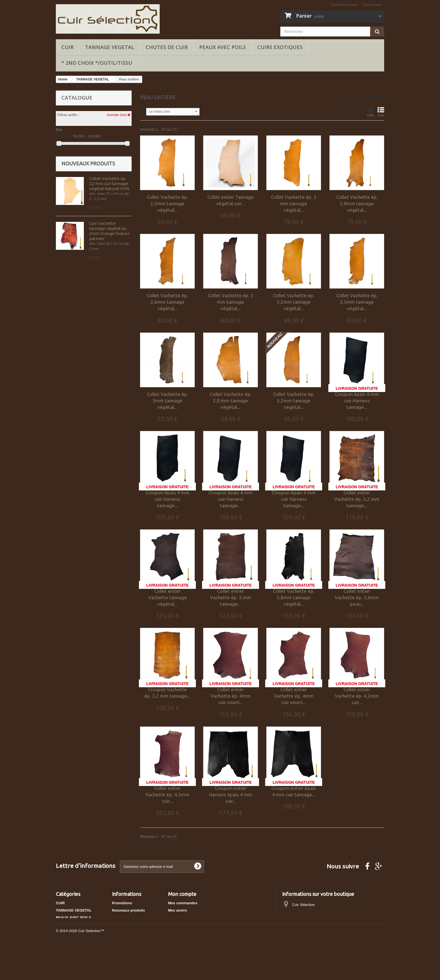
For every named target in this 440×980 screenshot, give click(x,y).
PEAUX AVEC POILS (223, 47)
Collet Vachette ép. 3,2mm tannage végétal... (294, 302)
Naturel (70, 168)
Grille (370, 112)
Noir (67, 160)
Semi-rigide (113, 207)
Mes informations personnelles (195, 925)
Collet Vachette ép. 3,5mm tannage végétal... (357, 302)
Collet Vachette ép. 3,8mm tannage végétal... (294, 597)
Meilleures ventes (127, 918)
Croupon (110, 188)
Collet (71, 188)
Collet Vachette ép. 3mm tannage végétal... (168, 401)
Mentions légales (127, 932)
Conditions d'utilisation (132, 939)
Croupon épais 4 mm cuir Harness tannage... (357, 401)
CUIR (67, 47)
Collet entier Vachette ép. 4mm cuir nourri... (231, 696)
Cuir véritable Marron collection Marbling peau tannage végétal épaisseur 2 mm (110, 400)
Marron (109, 160)
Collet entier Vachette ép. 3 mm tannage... (231, 597)
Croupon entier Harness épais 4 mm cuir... (231, 795)
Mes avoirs (177, 910)
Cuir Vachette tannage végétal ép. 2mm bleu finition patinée (108, 350)
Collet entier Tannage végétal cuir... (231, 200)
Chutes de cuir (167, 47)
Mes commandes (183, 903)
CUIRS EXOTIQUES (280, 47)
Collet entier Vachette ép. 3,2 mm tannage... (357, 499)
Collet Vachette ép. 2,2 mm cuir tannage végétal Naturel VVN (109, 253)
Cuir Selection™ (91, 965)
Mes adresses (180, 918)
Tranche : (64, 136)
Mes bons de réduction (188, 932)
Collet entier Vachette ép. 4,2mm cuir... (357, 696)
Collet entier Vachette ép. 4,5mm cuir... (167, 795)
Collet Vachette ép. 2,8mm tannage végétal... (357, 203)
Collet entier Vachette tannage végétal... (168, 597)
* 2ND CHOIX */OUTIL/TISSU (97, 63)
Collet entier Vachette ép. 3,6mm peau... (357, 597)
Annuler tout (118, 115)
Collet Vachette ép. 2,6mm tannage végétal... (168, 302)
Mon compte (182, 894)
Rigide (70, 207)
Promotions (122, 903)
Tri (142, 111)
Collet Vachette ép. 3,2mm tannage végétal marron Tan (108, 448)
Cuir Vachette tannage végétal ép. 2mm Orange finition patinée (109, 300)
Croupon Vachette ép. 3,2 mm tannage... (167, 693)
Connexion (372, 5)
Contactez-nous (344, 5)
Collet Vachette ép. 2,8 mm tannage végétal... (231, 401)
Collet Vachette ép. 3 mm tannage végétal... (294, 203)
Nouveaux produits (88, 233)
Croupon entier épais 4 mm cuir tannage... (294, 791)
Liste (381, 112)
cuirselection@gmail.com (326, 925)
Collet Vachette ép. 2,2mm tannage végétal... (168, 203)
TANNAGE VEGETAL (110, 47)
